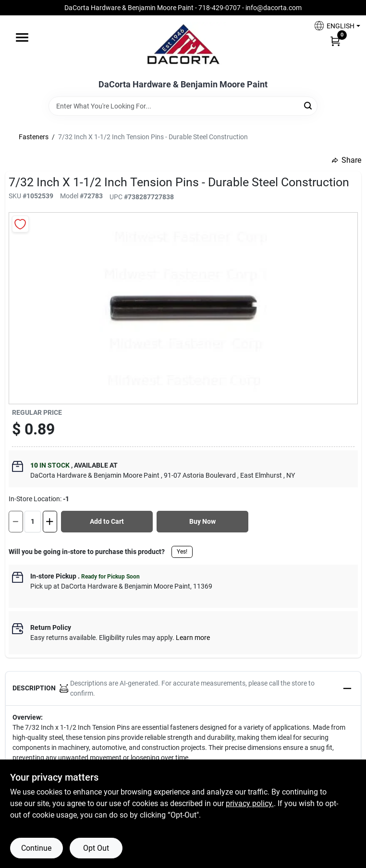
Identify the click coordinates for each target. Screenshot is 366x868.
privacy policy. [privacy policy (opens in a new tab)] (250, 803)
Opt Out (96, 848)
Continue (36, 848)
